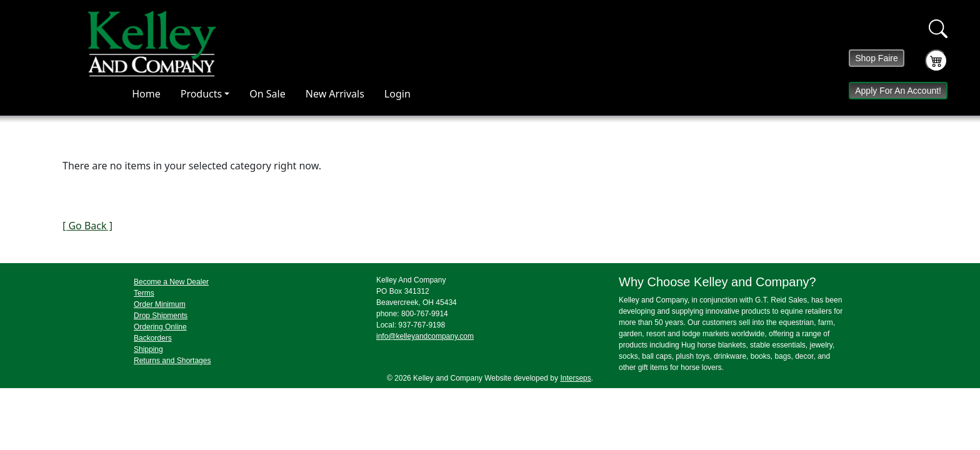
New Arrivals (335, 94)
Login (397, 94)
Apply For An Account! (898, 91)
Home (146, 94)
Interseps (575, 378)
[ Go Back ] (87, 226)
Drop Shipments (161, 316)
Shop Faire (876, 58)
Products (202, 94)
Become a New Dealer (171, 282)
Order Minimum (160, 304)
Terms (144, 293)
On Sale (267, 94)
